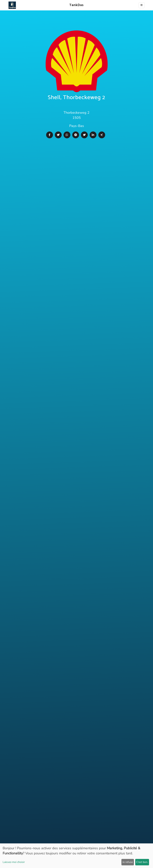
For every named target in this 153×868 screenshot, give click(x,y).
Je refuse (128, 862)
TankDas (76, 5)
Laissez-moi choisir (14, 862)
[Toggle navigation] (142, 5)
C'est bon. (142, 862)
